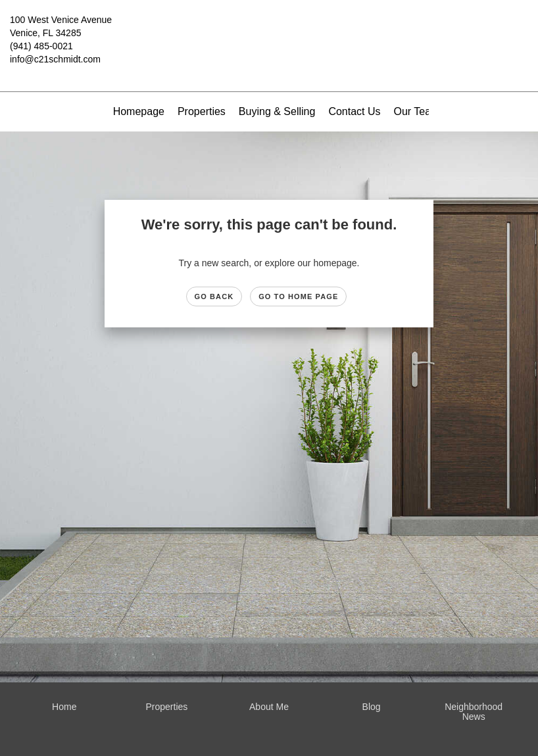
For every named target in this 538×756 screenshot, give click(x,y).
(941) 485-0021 (41, 46)
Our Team (417, 111)
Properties (202, 111)
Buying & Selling (277, 111)
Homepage (139, 111)
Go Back (214, 296)
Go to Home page (298, 296)
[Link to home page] (269, 30)
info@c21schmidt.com (55, 59)
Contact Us (354, 111)
